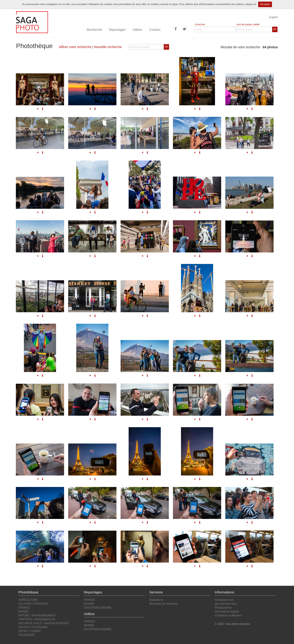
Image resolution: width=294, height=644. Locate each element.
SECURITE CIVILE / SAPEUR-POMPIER (44, 623)
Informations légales (227, 612)
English (273, 17)
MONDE (23, 612)
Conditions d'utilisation (228, 615)
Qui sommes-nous (226, 604)
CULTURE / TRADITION (33, 604)
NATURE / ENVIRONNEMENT (37, 615)
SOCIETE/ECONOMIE (98, 608)
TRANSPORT (27, 635)
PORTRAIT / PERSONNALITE (37, 619)
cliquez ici (251, 4)
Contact (155, 30)
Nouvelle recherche (108, 47)
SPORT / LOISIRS (30, 631)
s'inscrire (200, 24)
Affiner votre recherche (75, 47)
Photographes (223, 608)
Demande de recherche (164, 604)
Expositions (156, 600)
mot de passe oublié (248, 24)
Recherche (94, 30)
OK (275, 29)
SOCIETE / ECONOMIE (33, 627)
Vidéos (137, 30)
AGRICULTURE (28, 600)
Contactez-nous (224, 600)
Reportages (117, 30)
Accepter (265, 4)
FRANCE (24, 608)
